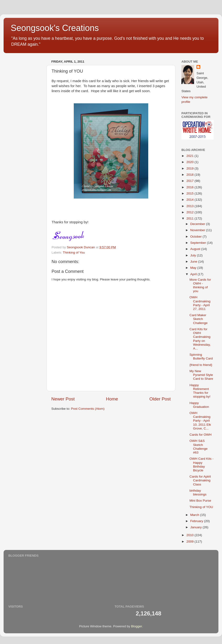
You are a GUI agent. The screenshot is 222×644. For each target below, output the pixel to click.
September (199, 243)
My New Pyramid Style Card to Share (201, 375)
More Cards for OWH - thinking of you (200, 285)
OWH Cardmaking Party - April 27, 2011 (200, 303)
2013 (190, 206)
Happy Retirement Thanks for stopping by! (200, 391)
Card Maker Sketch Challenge (199, 319)
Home (112, 399)
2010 (190, 535)
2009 (190, 542)
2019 (190, 168)
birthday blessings (198, 492)
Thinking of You (74, 252)
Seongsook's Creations (55, 28)
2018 (190, 175)
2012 (190, 212)
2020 (190, 162)
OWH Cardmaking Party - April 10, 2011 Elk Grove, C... (200, 421)
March (195, 515)
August (196, 249)
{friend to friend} (201, 365)
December (198, 224)
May (194, 268)
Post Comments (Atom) (88, 409)
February (197, 521)
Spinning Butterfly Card (201, 357)
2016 (190, 187)
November (198, 230)
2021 (190, 156)
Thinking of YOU (201, 507)
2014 (190, 200)
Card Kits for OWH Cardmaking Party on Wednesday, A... (200, 339)
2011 (190, 218)
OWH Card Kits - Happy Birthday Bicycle (202, 464)
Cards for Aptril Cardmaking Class (200, 480)
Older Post (160, 399)
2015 (190, 193)
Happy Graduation (199, 405)
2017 (190, 181)
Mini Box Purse (200, 501)
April (194, 274)
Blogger (137, 626)
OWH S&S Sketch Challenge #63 (199, 447)
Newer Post (63, 399)
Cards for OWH (201, 435)
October (196, 237)
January (196, 527)
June (194, 262)
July (194, 255)
